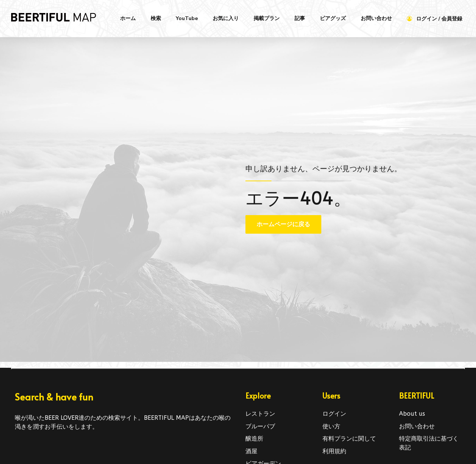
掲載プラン (267, 18)
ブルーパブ (260, 426)
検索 (156, 18)
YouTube (187, 18)
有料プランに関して (349, 439)
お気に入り (226, 18)
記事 (300, 18)
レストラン (260, 414)
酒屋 (251, 451)
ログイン (334, 414)
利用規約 (334, 451)
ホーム (128, 18)
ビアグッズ (333, 18)
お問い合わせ (376, 18)
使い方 (331, 426)
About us (412, 414)
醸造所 (254, 439)
